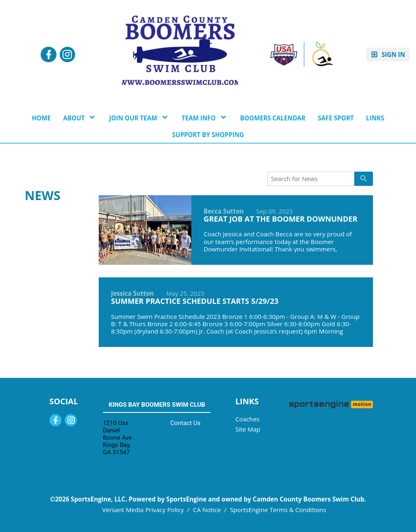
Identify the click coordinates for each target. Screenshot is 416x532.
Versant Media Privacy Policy (143, 510)
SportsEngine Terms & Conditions (278, 510)
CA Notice (207, 510)
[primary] (363, 179)
